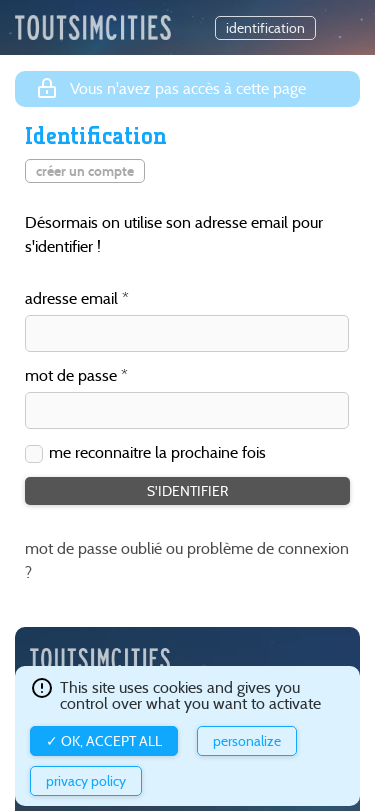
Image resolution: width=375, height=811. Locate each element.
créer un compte (85, 171)
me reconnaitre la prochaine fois (157, 453)
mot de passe (71, 376)
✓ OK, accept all (104, 741)
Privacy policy (86, 781)
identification (265, 28)
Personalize (247, 741)
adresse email (71, 299)
